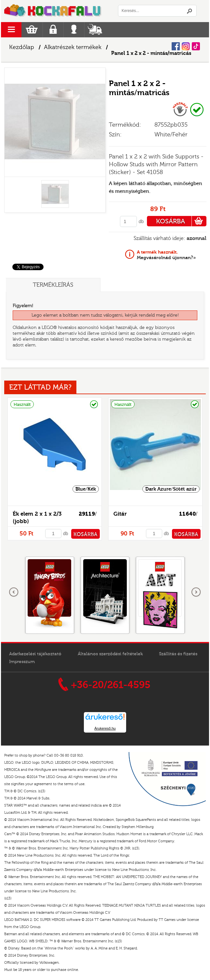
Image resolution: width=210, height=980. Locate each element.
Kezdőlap (22, 47)
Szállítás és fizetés (178, 654)
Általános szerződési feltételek (110, 654)
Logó (53, 11)
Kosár (32, 30)
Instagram (186, 46)
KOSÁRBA (181, 221)
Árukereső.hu (105, 728)
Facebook (176, 46)
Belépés (74, 30)
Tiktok (196, 46)
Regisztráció (53, 30)
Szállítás (95, 30)
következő (196, 592)
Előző (14, 592)
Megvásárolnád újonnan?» (166, 255)
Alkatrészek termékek (73, 47)
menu (11, 30)
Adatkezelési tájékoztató (35, 654)
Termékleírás (53, 285)
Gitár (120, 514)
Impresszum (22, 662)
